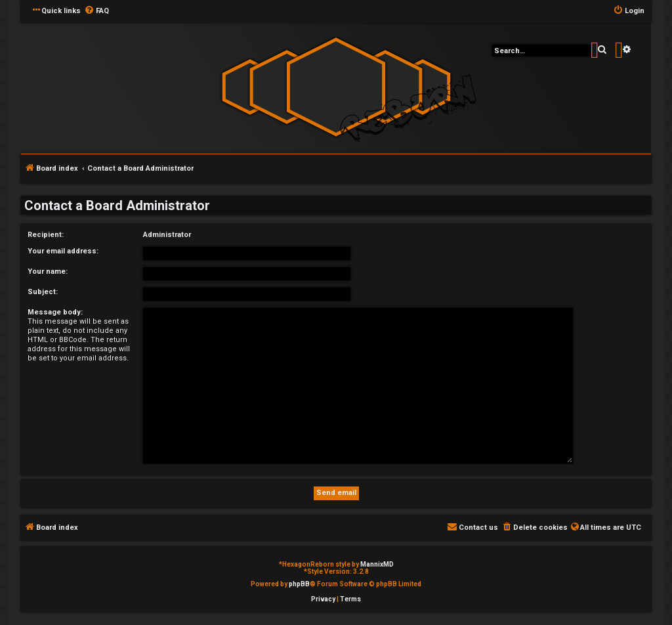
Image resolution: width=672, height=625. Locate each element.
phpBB (299, 584)
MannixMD (377, 564)
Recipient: (46, 235)
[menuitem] (96, 11)
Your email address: (63, 251)
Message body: (55, 312)
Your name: (48, 271)
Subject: (43, 292)
